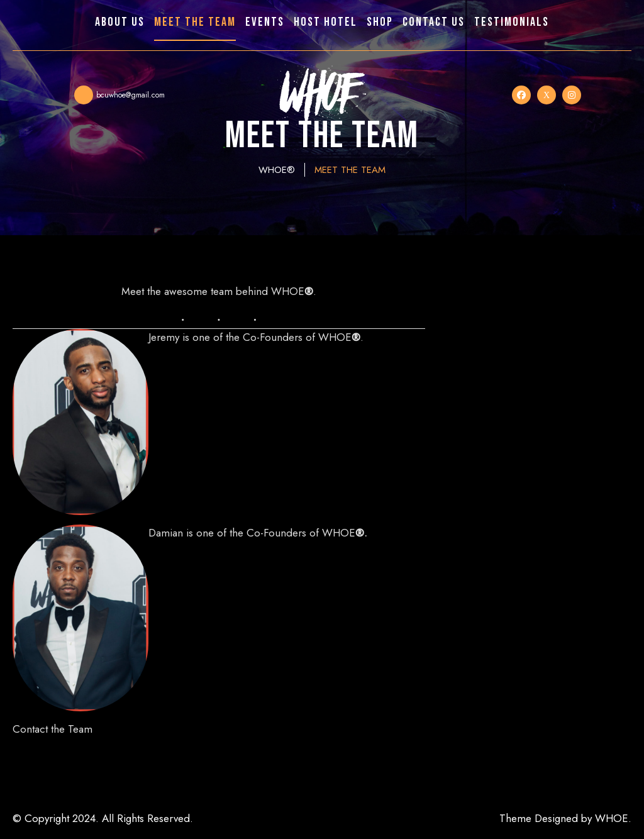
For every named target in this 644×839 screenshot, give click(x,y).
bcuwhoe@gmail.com (130, 95)
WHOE (612, 818)
